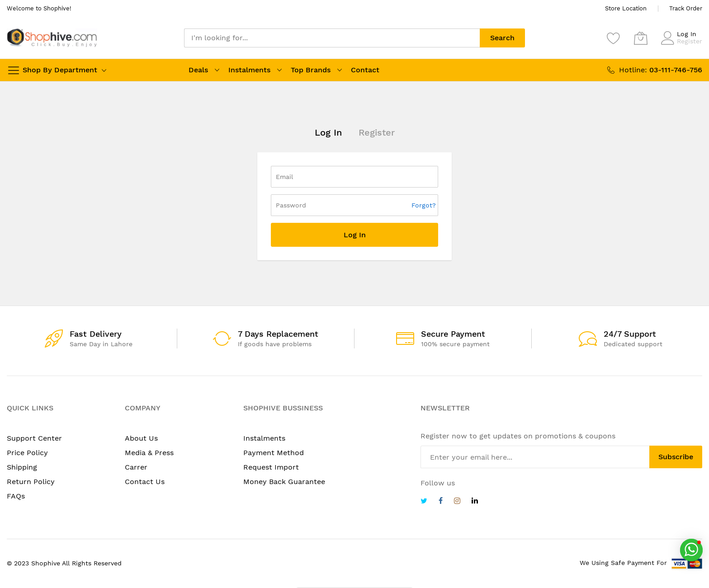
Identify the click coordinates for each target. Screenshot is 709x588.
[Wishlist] (614, 38)
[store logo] (52, 38)
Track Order (686, 8)
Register (690, 41)
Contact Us (145, 482)
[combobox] (332, 38)
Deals (198, 70)
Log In (687, 34)
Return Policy (31, 482)
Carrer (136, 467)
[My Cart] (641, 38)
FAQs (16, 496)
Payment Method (274, 453)
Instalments (249, 70)
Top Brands (311, 70)
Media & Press (149, 453)
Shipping (22, 467)
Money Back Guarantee (284, 482)
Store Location (626, 8)
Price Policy (27, 453)
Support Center (34, 438)
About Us (141, 438)
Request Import (271, 467)
